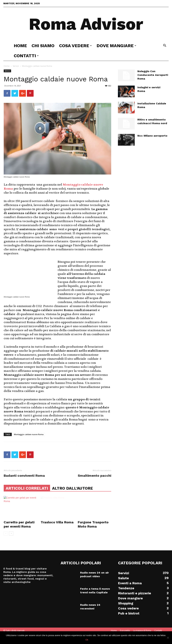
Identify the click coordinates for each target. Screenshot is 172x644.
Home (20, 46)
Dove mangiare (116, 46)
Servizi (16, 66)
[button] (165, 46)
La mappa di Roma (142, 630)
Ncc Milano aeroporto (152, 136)
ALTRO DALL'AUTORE (72, 488)
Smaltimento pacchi (94, 476)
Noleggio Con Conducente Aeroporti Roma (153, 75)
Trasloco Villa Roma (57, 522)
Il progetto (125, 630)
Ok (87, 640)
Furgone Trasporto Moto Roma (93, 524)
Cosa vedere (75, 46)
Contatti (26, 56)
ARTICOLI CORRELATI (27, 488)
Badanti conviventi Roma (24, 476)
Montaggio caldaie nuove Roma (29, 434)
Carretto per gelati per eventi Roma (19, 524)
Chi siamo (43, 46)
